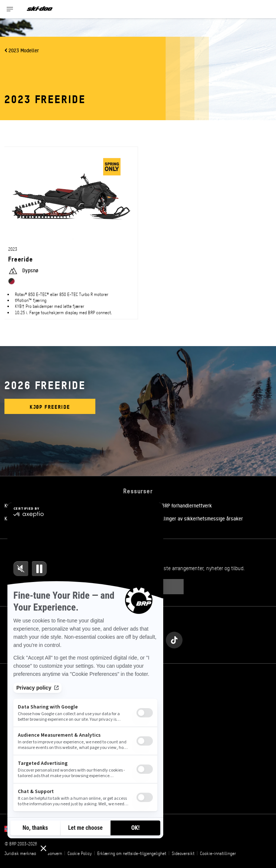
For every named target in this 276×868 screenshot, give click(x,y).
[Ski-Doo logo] (40, 9)
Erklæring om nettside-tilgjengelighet (132, 853)
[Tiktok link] (174, 638)
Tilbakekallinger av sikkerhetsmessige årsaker (192, 518)
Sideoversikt (183, 853)
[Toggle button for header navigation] (10, 9)
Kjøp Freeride (50, 406)
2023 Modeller (24, 50)
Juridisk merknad (20, 853)
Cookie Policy (80, 853)
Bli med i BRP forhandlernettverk (177, 505)
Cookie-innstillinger (218, 853)
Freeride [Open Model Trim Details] (21, 259)
